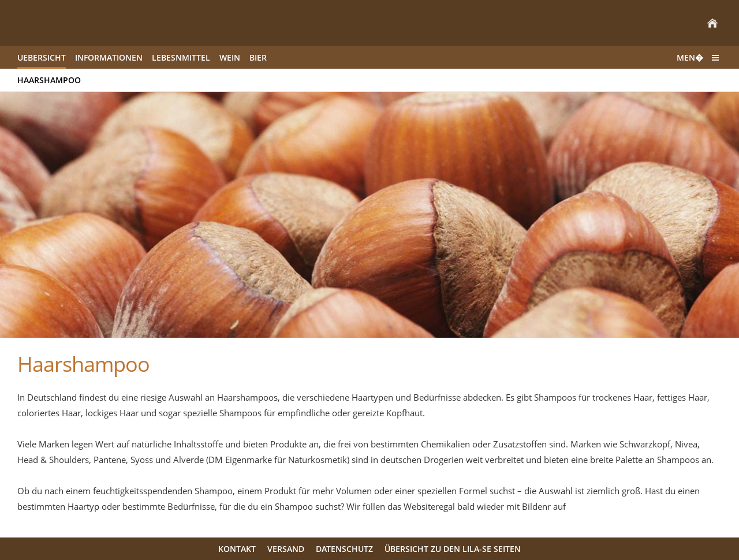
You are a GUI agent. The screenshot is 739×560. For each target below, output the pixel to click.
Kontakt (237, 549)
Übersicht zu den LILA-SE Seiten (453, 549)
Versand (286, 549)
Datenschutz (344, 549)
